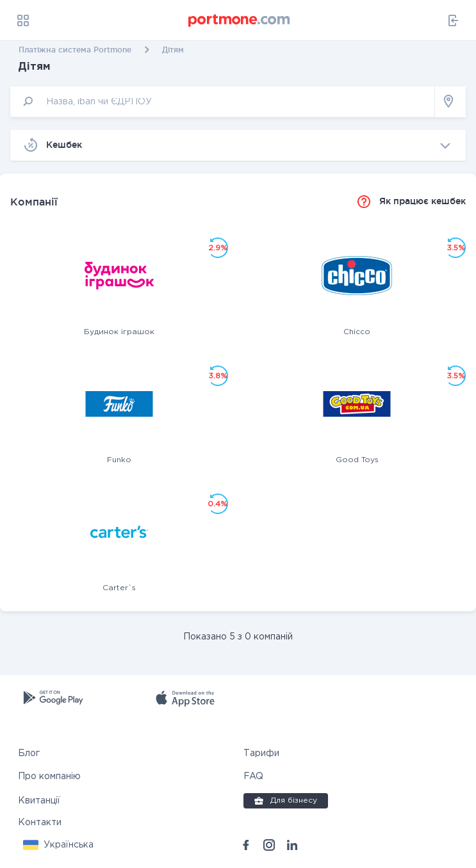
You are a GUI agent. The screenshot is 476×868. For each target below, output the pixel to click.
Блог (29, 753)
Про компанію (49, 776)
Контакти (40, 823)
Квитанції (39, 801)
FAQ (253, 776)
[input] (223, 101)
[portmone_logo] (240, 20)
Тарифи (261, 753)
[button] (58, 845)
